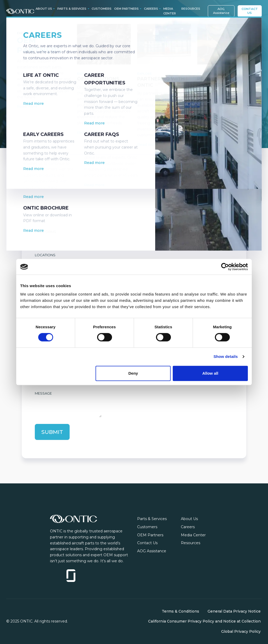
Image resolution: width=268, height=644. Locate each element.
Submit (52, 432)
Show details (226, 356)
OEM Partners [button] (126, 9)
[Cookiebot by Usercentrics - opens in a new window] (225, 267)
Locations (45, 255)
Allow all (210, 373)
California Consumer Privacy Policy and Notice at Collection (204, 621)
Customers (102, 9)
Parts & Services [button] (72, 9)
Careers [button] (151, 9)
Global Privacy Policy (241, 631)
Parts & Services (152, 519)
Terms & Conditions (180, 611)
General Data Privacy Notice (234, 611)
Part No (42, 185)
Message (43, 393)
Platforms (46, 232)
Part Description (51, 209)
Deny (133, 373)
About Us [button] (44, 9)
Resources (191, 9)
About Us (189, 519)
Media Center (170, 11)
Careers (188, 527)
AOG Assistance (221, 11)
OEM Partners (150, 535)
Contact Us (250, 11)
